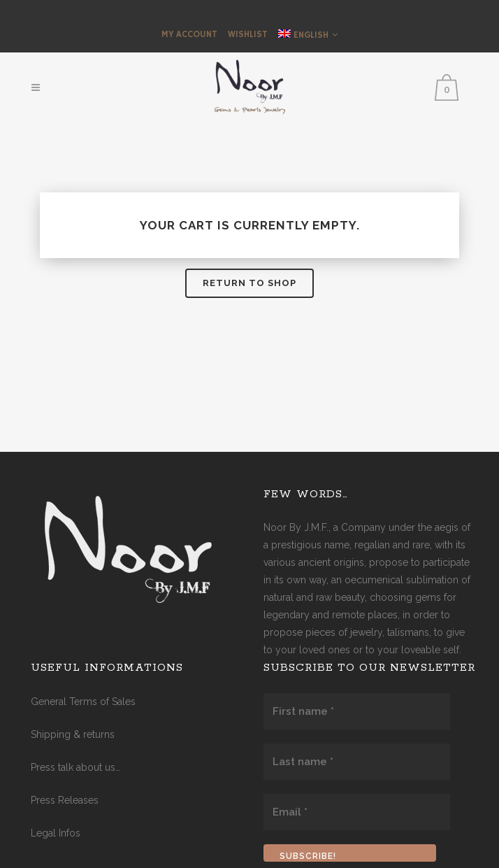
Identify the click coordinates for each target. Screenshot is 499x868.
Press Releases (65, 800)
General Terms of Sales (83, 702)
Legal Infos (56, 833)
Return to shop (249, 283)
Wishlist (248, 35)
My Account (189, 35)
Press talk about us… (75, 767)
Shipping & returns (73, 734)
